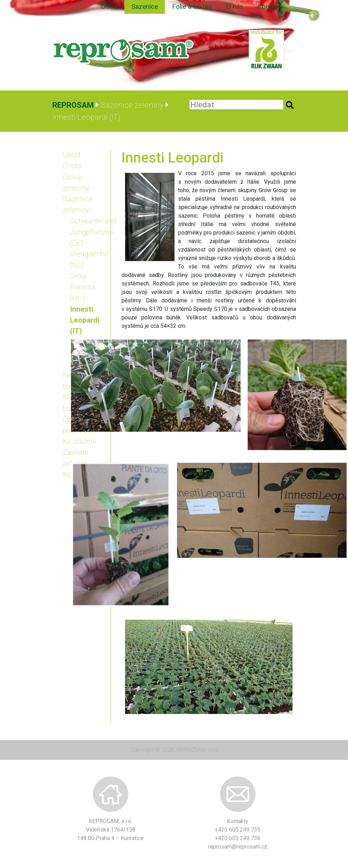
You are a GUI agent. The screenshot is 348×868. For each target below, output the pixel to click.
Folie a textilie (192, 7)
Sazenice (145, 7)
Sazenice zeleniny (78, 204)
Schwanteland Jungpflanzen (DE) (88, 232)
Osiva (109, 7)
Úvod (72, 155)
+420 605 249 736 (238, 838)
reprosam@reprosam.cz (238, 847)
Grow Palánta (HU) (82, 287)
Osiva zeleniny (76, 182)
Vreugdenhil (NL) (88, 259)
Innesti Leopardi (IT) (85, 320)
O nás (235, 7)
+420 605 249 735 (238, 830)
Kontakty (270, 7)
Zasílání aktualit (76, 458)
